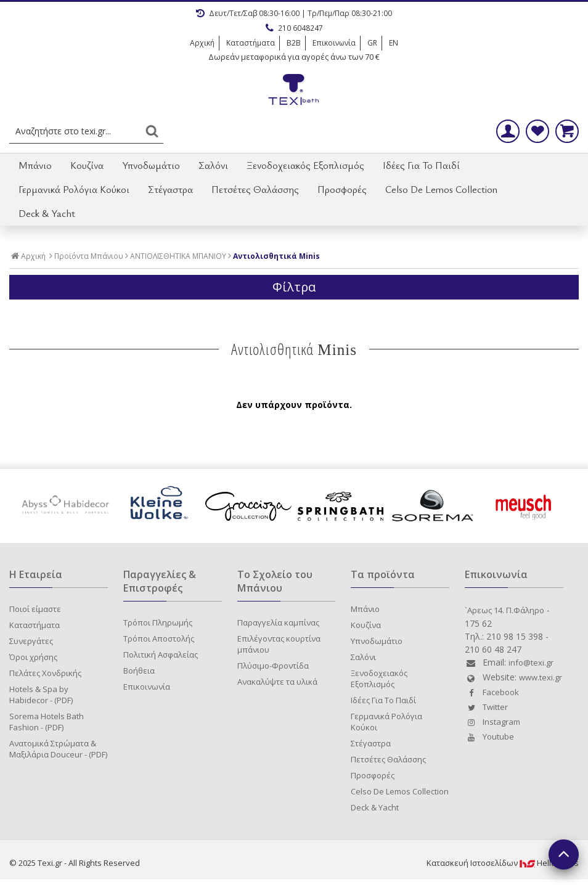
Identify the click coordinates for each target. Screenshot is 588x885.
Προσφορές (342, 189)
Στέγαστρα (170, 189)
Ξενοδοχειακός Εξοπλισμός (305, 165)
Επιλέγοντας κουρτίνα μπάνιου (279, 644)
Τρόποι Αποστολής (159, 638)
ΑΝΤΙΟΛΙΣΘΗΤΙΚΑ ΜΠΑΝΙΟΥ (178, 256)
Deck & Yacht (47, 213)
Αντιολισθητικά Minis (276, 256)
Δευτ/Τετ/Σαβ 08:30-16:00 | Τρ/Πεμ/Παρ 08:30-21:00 (294, 13)
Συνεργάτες (31, 641)
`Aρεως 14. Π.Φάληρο (504, 610)
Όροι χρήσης (33, 657)
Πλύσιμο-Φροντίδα (273, 666)
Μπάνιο (35, 165)
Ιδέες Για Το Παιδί (421, 165)
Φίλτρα (294, 287)
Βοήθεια (139, 671)
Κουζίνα (87, 165)
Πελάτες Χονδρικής (45, 673)
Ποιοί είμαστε (35, 609)
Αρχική (202, 43)
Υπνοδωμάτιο (151, 165)
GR (372, 43)
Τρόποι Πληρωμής (158, 622)
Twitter (486, 707)
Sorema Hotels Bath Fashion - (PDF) (47, 722)
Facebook (492, 692)
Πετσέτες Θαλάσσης (255, 189)
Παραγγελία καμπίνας (278, 622)
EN (394, 43)
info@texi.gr (531, 663)
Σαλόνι (213, 165)
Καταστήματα (251, 43)
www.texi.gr (541, 677)
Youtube (489, 736)
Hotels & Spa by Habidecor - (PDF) (41, 695)
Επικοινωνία (334, 43)
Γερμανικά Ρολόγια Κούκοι (74, 189)
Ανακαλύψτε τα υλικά (277, 682)
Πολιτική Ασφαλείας (161, 655)
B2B (294, 43)
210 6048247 (294, 28)
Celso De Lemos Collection (441, 189)
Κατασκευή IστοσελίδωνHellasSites (503, 863)
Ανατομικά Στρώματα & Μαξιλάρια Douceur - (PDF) (58, 749)
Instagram (492, 722)
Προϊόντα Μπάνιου (89, 256)
